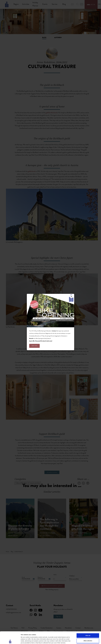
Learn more (34, 346)
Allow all (88, 623)
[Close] (71, 297)
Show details (83, 641)
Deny (88, 634)
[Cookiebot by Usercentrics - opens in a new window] (10, 641)
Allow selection (88, 628)
